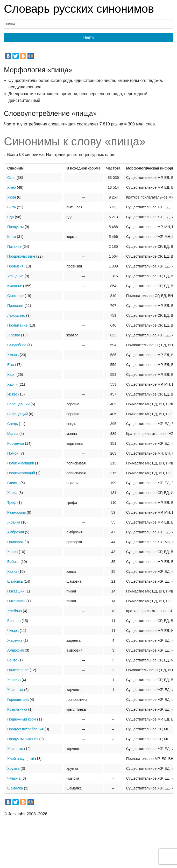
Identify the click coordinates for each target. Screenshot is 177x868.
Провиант (15, 306)
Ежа (11, 365)
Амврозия (16, 650)
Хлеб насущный (21, 759)
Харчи (12, 384)
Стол (11, 178)
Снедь (13, 424)
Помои (13, 453)
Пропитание (17, 325)
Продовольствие (21, 256)
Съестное (15, 296)
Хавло (12, 552)
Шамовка (15, 581)
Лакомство (16, 315)
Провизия (15, 266)
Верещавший (18, 404)
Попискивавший (21, 463)
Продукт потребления (25, 729)
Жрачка (14, 522)
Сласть (13, 483)
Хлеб (12, 187)
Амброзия (16, 532)
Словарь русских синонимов (79, 9)
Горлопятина (18, 700)
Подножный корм (22, 719)
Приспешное (18, 670)
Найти (89, 37)
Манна (13, 434)
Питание (14, 246)
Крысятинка (17, 709)
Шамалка (15, 788)
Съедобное (17, 345)
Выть (12, 207)
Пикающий (16, 601)
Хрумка (13, 768)
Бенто (12, 660)
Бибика (13, 562)
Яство (12, 394)
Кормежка (16, 443)
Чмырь (13, 631)
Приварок (15, 542)
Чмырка (14, 778)
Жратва (14, 335)
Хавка (12, 571)
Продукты (15, 227)
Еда (10, 217)
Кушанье (15, 286)
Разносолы (16, 512)
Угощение (15, 276)
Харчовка (15, 749)
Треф (12, 503)
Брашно (14, 621)
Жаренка (15, 640)
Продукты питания (23, 739)
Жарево (14, 680)
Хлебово (15, 611)
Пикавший (16, 591)
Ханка (12, 493)
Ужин (12, 197)
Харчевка (15, 690)
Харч (11, 375)
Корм (12, 237)
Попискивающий (21, 473)
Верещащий (17, 414)
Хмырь (13, 355)
